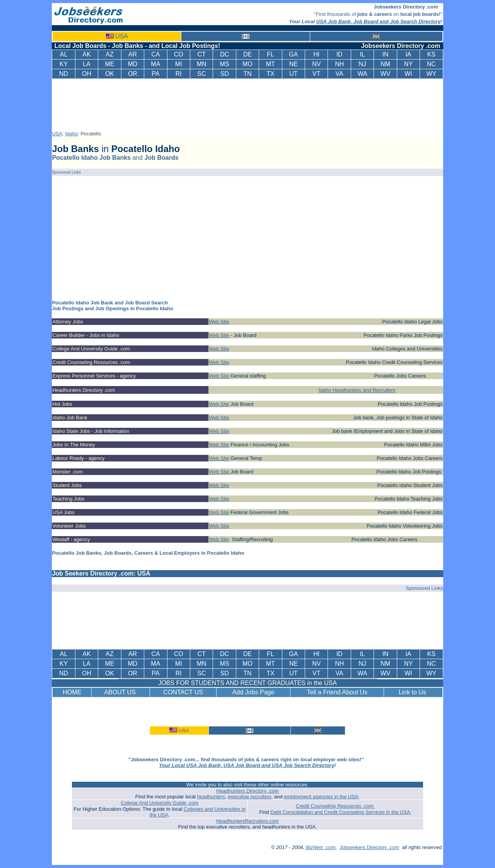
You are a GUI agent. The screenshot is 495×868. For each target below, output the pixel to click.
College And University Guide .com (160, 803)
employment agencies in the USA (321, 797)
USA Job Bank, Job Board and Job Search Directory (379, 21)
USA (122, 36)
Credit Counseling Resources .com (335, 806)
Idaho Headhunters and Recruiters (357, 390)
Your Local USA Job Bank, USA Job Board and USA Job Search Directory (247, 765)
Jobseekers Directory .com (369, 847)
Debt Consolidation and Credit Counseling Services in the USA (340, 812)
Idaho (71, 134)
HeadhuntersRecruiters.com (247, 821)
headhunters (211, 797)
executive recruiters (250, 797)
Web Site (219, 322)
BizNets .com (321, 847)
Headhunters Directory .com (247, 791)
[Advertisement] (249, 103)
